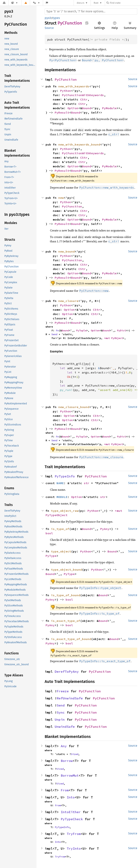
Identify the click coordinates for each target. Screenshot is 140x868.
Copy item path (87, 23)
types (56, 18)
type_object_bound (67, 570)
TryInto (74, 848)
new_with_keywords (74, 86)
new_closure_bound (74, 407)
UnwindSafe (65, 727)
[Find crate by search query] (125, 3)
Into (71, 797)
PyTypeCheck (72, 819)
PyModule (109, 108)
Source (49, 28)
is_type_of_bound (66, 595)
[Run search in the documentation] (91, 11)
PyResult (62, 112)
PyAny (105, 529)
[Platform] (36, 3)
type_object (61, 551)
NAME (60, 483)
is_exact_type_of (66, 621)
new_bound (67, 251)
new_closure (68, 301)
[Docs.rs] (4, 3)
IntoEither (71, 812)
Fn (57, 330)
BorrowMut (70, 775)
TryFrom (74, 834)
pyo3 (48, 18)
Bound (87, 108)
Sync (61, 712)
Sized (75, 754)
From (65, 790)
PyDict (121, 330)
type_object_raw (65, 511)
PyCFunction (66, 79)
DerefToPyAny (67, 672)
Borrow (67, 761)
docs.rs (80, 3)
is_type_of (60, 529)
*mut (108, 338)
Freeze (63, 691)
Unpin (60, 719)
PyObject (117, 338)
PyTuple (81, 330)
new (61, 198)
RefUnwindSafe (70, 698)
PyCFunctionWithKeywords (83, 95)
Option (73, 108)
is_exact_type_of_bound (71, 639)
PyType (51, 556)
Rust (96, 3)
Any (64, 746)
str (87, 483)
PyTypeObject (57, 515)
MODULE (62, 497)
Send (54, 334)
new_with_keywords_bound (79, 144)
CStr (84, 99)
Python (66, 91)
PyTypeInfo (65, 476)
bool (49, 533)
